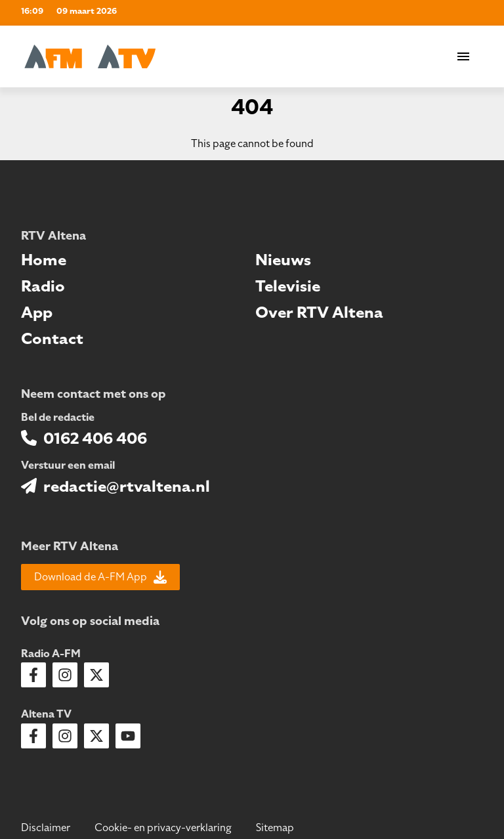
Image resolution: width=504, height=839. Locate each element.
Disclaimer (46, 828)
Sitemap (275, 828)
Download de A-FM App (100, 577)
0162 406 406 (95, 439)
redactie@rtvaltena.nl (127, 486)
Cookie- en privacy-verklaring (163, 828)
